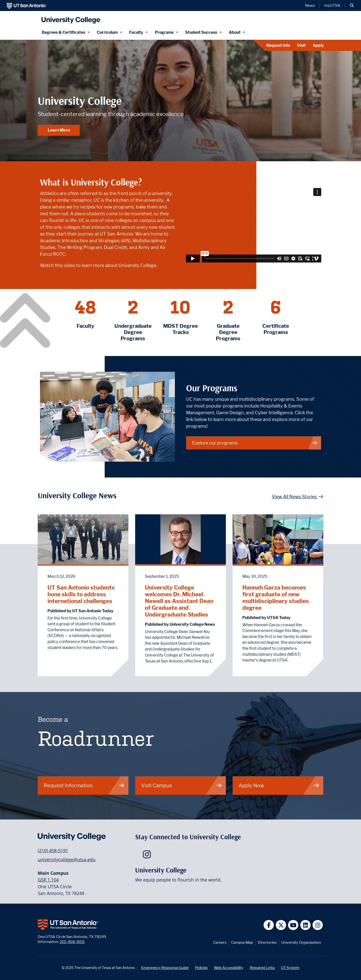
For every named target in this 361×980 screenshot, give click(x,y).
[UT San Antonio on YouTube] (293, 925)
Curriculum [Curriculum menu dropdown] (107, 32)
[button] (352, 5)
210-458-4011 (72, 942)
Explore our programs (255, 443)
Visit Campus (182, 785)
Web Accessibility (229, 968)
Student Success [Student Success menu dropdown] (201, 32)
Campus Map (242, 942)
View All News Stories (298, 497)
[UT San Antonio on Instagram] (318, 925)
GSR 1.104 (48, 880)
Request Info (278, 45)
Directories (267, 942)
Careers (220, 942)
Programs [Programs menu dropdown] (164, 32)
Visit (301, 45)
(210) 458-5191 (53, 850)
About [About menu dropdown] (235, 32)
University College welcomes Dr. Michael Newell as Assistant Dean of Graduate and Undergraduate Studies (179, 601)
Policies (201, 968)
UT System (290, 968)
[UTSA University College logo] (70, 18)
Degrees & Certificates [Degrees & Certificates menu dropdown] (63, 32)
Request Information (84, 785)
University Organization (301, 942)
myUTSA (332, 5)
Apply (318, 45)
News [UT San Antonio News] (310, 5)
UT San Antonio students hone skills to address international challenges (81, 594)
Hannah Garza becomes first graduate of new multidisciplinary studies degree (276, 597)
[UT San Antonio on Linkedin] (305, 925)
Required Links (262, 968)
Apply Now (279, 785)
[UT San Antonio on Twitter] (281, 925)
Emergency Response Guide (165, 968)
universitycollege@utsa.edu (67, 859)
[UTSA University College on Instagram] (148, 856)
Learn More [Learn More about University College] (59, 130)
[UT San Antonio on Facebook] (269, 925)
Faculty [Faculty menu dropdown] (136, 32)
